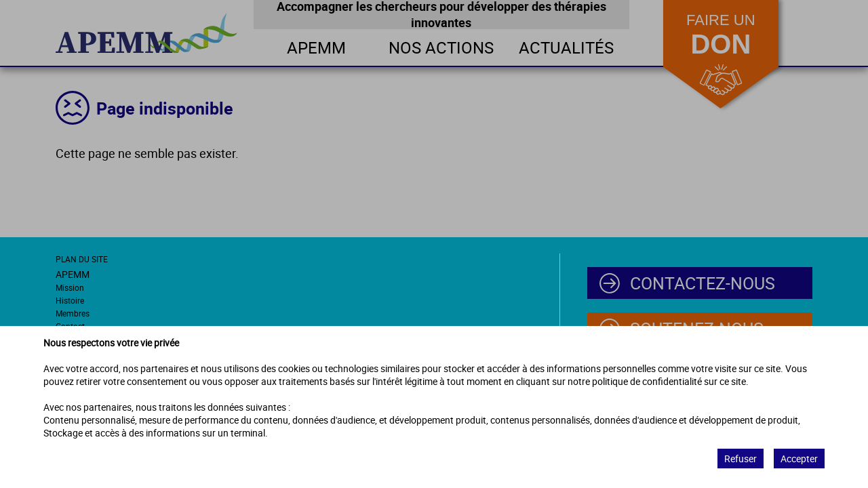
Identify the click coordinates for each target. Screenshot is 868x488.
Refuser (741, 459)
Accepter (799, 459)
